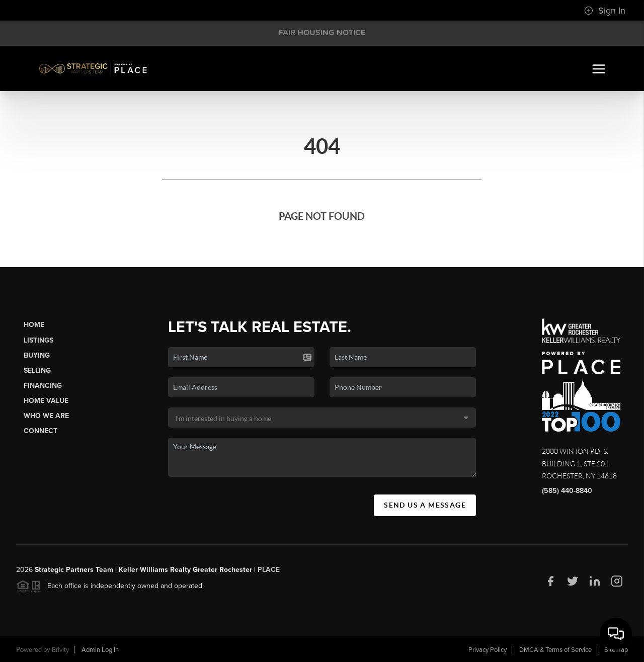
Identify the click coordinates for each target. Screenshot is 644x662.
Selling (37, 370)
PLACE (269, 575)
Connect (41, 431)
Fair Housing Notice (322, 33)
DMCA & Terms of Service (555, 650)
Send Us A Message (425, 505)
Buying (37, 355)
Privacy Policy (488, 650)
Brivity (60, 650)
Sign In (605, 11)
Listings (38, 340)
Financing (43, 386)
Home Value (46, 401)
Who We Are (46, 416)
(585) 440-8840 (567, 491)
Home (34, 325)
